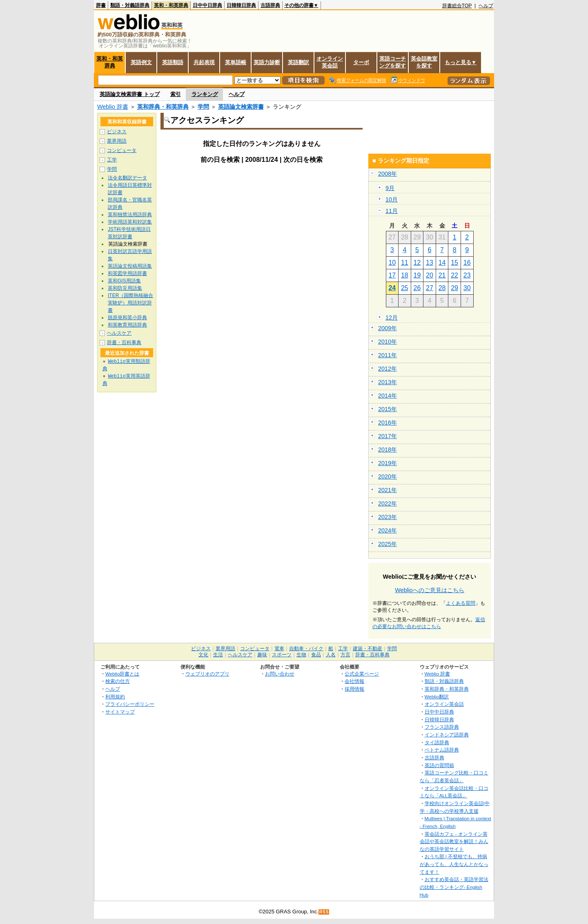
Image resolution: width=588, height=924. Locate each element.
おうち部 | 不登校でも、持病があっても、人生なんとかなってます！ (454, 864)
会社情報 (354, 681)
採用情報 (354, 689)
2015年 (388, 409)
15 (454, 263)
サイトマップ (120, 712)
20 (430, 275)
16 (467, 263)
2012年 (388, 369)
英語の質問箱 (439, 765)
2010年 (388, 342)
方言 (345, 655)
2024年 (388, 530)
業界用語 (117, 141)
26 (417, 288)
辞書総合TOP (457, 6)
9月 (390, 188)
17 (392, 275)
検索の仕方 (118, 681)
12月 (392, 318)
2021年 (388, 490)
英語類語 (173, 62)
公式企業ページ (362, 674)
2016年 (388, 423)
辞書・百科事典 (124, 342)
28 (442, 288)
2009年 (388, 328)
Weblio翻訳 (437, 697)
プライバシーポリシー (130, 704)
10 (392, 263)
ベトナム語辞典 (442, 750)
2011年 (388, 355)
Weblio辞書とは (122, 674)
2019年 (388, 463)
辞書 (101, 5)
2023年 (388, 517)
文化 (203, 655)
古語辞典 (270, 5)
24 (392, 288)
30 (467, 288)
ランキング (205, 94)
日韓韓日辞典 (241, 5)
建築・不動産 (367, 649)
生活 (218, 655)
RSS (324, 912)
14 (442, 263)
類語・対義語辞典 (130, 5)
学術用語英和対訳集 (130, 222)
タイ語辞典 (437, 742)
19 (417, 275)
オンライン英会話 (330, 62)
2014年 (388, 396)
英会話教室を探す (424, 62)
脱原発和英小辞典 (127, 318)
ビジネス (117, 132)
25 (405, 288)
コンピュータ (122, 150)
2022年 (388, 503)
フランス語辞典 (442, 727)
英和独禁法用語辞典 (130, 215)
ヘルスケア (119, 333)
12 (417, 263)
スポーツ (282, 655)
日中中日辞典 (207, 5)
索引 (176, 94)
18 (405, 275)
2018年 (388, 450)
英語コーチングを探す (393, 62)
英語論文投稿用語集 (130, 266)
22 (454, 275)
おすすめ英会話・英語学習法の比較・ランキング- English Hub (454, 887)
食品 (316, 655)
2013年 (388, 382)
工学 (112, 160)
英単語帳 (236, 62)
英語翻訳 (298, 62)
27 (430, 288)
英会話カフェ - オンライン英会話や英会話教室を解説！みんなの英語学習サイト (454, 841)
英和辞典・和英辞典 (163, 107)
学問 (203, 107)
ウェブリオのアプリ (207, 674)
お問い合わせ (280, 674)
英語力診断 (267, 62)
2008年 (388, 174)
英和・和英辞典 (171, 5)
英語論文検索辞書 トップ (130, 94)
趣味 (262, 655)
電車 (279, 649)
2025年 (388, 544)
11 (405, 263)
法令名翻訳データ (127, 178)
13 (430, 263)
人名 (331, 655)
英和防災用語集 (125, 288)
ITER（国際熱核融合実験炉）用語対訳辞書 (130, 303)
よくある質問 (461, 603)
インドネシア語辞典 (447, 735)
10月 (392, 199)
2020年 (388, 477)
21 (442, 275)
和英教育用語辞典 (127, 325)
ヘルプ (486, 6)
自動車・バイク (306, 649)
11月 (392, 211)
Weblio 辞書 (113, 107)
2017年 (388, 436)
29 (454, 288)
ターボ (361, 62)
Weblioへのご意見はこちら (430, 590)
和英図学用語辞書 (127, 273)
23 (467, 275)
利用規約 (115, 697)
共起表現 (204, 62)
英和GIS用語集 (124, 281)
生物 (301, 655)
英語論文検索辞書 (241, 107)
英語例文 (141, 62)
